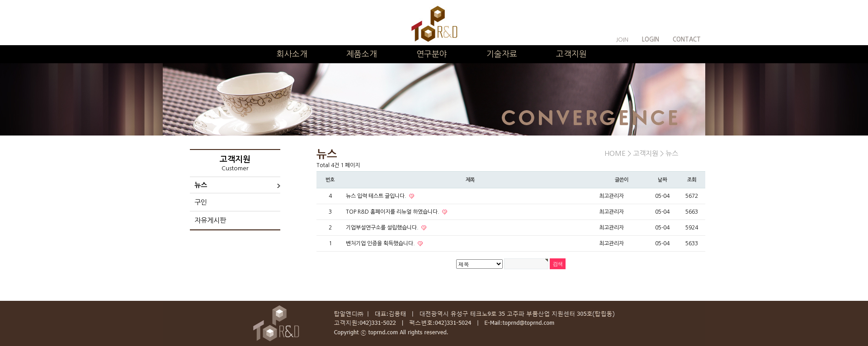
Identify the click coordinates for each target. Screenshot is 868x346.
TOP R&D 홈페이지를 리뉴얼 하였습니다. (393, 212)
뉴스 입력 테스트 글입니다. (377, 196)
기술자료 (502, 54)
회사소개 (292, 54)
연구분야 (432, 54)
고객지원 (571, 54)
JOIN (622, 40)
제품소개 (362, 54)
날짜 (662, 180)
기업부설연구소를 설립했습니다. (383, 228)
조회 (692, 180)
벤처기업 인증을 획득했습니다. (381, 243)
